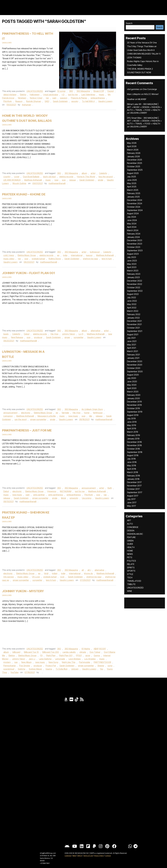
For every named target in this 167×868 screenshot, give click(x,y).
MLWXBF (142, 99)
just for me (73, 95)
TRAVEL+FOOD (134, 581)
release (99, 416)
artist (93, 173)
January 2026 (133, 156)
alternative (96, 331)
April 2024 (132, 227)
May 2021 (132, 345)
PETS (130, 557)
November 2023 (135, 244)
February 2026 (134, 153)
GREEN (130, 541)
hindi (46, 573)
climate (83, 652)
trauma (49, 669)
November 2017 (134, 486)
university (74, 498)
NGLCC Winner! (151, 94)
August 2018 (133, 455)
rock (62, 577)
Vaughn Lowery (105, 101)
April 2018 (132, 469)
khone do (89, 573)
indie (63, 573)
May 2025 (132, 183)
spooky (75, 101)
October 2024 (134, 207)
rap (105, 495)
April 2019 (132, 428)
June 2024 (132, 220)
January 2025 (133, 197)
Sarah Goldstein (60, 101)
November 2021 (134, 324)
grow (88, 655)
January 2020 (133, 398)
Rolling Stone (55, 259)
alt (83, 570)
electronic (26, 413)
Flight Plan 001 (66, 655)
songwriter (79, 337)
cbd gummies (133, 89)
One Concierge (150, 89)
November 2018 (134, 445)
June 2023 (132, 261)
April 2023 (132, 267)
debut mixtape (10, 95)
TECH (130, 578)
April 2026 (132, 146)
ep (58, 255)
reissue (73, 180)
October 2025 (134, 166)
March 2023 (133, 271)
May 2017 (132, 506)
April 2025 (132, 187)
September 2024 (135, 210)
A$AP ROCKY (100, 649)
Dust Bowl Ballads (31, 177)
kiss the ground (106, 177)
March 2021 (132, 351)
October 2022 (134, 287)
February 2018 (134, 476)
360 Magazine (83, 91)
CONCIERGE (133, 527)
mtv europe (9, 577)
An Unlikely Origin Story (92, 409)
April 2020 (132, 388)
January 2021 (133, 358)
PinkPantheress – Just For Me (27, 430)
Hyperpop (52, 491)
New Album (26, 662)
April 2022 (132, 308)
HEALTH (131, 547)
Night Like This (69, 662)
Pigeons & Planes (79, 98)
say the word (21, 419)
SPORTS (131, 571)
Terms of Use (88, 856)
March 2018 (133, 472)
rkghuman (27, 105)
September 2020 (135, 371)
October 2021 (133, 328)
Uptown (75, 669)
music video (9, 259)
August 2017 (133, 496)
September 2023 (135, 250)
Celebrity (103, 173)
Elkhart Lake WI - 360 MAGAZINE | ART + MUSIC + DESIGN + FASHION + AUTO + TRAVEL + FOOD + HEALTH (144, 107)
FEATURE (131, 537)
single (101, 180)
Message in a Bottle (47, 416)
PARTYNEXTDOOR (102, 662)
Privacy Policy (99, 856)
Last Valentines (88, 95)
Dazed (111, 91)
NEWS (130, 554)
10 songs (61, 91)
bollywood (95, 252)
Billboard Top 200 (51, 652)
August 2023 (133, 254)
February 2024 (134, 234)
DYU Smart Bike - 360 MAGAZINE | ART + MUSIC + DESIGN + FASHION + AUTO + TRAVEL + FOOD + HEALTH (144, 121)
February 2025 (134, 193)
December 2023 (135, 240)
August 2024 (133, 213)
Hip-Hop (54, 334)
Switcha (22, 669)
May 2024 (132, 224)
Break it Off (99, 91)
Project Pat (51, 666)
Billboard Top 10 (31, 652)
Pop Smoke (25, 666)
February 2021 (133, 355)
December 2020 (135, 361)
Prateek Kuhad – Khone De (24, 194)
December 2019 (134, 402)
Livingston (8, 416)
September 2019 (135, 412)
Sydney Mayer (35, 669)
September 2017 (135, 492)
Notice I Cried (36, 98)
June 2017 (132, 502)
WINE (130, 591)
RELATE (131, 564)
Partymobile (85, 662)
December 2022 (135, 281)
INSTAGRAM (66, 491)
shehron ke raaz (90, 259)
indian (55, 573)
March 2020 (133, 392)
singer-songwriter (38, 419)
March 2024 (133, 230)
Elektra (23, 95)
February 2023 (134, 274)
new (56, 180)
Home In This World (86, 177)
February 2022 (134, 314)
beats (6, 334)
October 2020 (134, 368)
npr (47, 98)
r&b (91, 416)
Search (129, 23)
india (65, 255)
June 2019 (132, 422)
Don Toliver (95, 652)
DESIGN (131, 531)
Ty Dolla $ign (62, 669)
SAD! (47, 101)
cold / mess (9, 255)
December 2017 (134, 482)
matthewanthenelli (57, 183)
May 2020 (132, 385)
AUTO (130, 524)
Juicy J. (32, 659)
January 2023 (133, 277)
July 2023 (132, 257)
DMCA (80, 856)
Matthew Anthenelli (33, 180)
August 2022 (133, 294)
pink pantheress (56, 495)
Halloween (35, 95)
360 (71, 91)
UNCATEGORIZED (35, 91)
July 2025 (132, 177)
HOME (130, 551)
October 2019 (133, 408)
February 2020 (134, 395)
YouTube (14, 672)
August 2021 (133, 334)
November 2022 (135, 284)
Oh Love (36, 577)
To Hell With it (88, 101)
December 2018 (134, 442)
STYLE (130, 574)
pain (54, 98)
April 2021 (132, 348)
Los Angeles (90, 659)
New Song (53, 662)
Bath (110, 488)
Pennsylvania (9, 666)
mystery (7, 662)
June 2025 (132, 180)
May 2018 (132, 465)
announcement (10, 413)
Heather (131, 99)
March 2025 (133, 190)
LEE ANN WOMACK (12, 180)
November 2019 (134, 405)
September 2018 (135, 452)
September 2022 (135, 291)
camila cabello (69, 652)
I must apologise (51, 95)
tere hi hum (107, 259)
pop (64, 180)
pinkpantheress (98, 98)
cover (17, 177)
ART (129, 520)
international (77, 255)
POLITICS (132, 561)
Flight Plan (51, 655)
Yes (102, 669)
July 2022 (132, 297)
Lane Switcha (45, 659)
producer (38, 337)
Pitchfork (8, 101)
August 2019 (133, 415)
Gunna (97, 655)
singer (67, 337)
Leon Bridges (75, 659)
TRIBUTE (131, 584)
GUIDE (130, 544)
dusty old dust (49, 177)
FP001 (79, 655)
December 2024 (135, 200)
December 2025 (135, 160)
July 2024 (132, 217)
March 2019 (133, 432)
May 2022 (132, 304)
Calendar (68, 856)
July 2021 (131, 338)
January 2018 (133, 479)
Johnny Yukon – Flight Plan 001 (28, 273)
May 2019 (132, 425)
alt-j (89, 570)
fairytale (65, 413)
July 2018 (131, 459)
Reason (19, 101)
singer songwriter (86, 666)
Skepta (101, 666)
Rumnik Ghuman (34, 101)
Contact (108, 856)
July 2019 (131, 418)
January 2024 (133, 237)
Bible (74, 856)
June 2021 (132, 341)
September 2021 (135, 331)
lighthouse (98, 413)
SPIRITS (131, 568)
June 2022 (132, 301)
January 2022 (133, 318)
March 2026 (133, 150)
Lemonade (60, 659)
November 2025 (135, 163)
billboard (16, 652)
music (102, 95)
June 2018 (132, 462)
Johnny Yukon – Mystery (23, 591)
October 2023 (134, 247)
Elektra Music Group (27, 255)
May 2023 (132, 264)
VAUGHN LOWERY (139, 113)
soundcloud (9, 669)
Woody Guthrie (19, 183)
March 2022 (133, 311)
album (84, 173)
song (110, 666)
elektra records (66, 177)
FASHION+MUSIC (135, 534)
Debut (27, 334)
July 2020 (132, 378)
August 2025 (133, 173)
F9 (41, 655)
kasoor (89, 255)
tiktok (63, 498)
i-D (63, 95)
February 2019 (134, 435)
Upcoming (87, 498)
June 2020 (132, 381)
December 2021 (134, 321)
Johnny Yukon (68, 334)
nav (16, 662)
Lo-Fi (81, 334)
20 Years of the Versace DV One (142, 43)
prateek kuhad (38, 259)
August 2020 (133, 375)
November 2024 (135, 203)
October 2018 (133, 449)
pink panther (39, 495)
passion (64, 98)
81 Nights (86, 649)
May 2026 (132, 143)
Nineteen (22, 98)
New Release (17, 337)
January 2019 (133, 439)
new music (73, 416)
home (87, 413)
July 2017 (131, 499)
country (7, 177)
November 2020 (135, 365)
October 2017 (133, 489)
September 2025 (135, 170)
